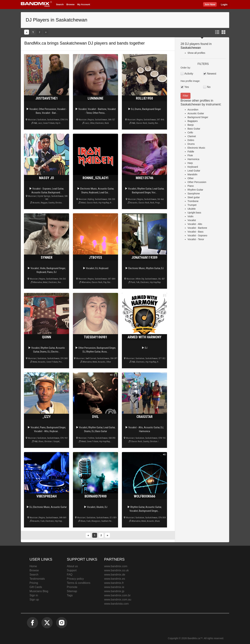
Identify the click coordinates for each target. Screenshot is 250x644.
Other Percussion (197, 182)
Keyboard (193, 167)
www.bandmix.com (116, 566)
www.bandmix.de (115, 575)
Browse (70, 4)
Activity (189, 74)
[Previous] (27, 32)
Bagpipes (193, 121)
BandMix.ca (35, 43)
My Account (84, 4)
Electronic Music (196, 148)
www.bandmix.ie (114, 587)
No (209, 87)
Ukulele (192, 209)
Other (191, 178)
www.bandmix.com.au (118, 600)
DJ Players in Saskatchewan (57, 20)
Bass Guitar (194, 129)
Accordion (193, 110)
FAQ (70, 575)
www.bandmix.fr (114, 583)
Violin (190, 216)
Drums (191, 144)
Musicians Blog (39, 591)
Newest (212, 74)
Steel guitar (194, 197)
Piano (191, 186)
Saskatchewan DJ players (84, 43)
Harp (190, 163)
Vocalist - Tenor (196, 239)
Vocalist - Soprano (197, 235)
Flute (190, 155)
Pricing (34, 583)
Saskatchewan (191, 48)
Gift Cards (36, 587)
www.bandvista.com (116, 604)
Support (72, 570)
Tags (70, 595)
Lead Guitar (194, 171)
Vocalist (192, 220)
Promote (72, 587)
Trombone (193, 201)
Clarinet (192, 136)
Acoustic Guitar (196, 113)
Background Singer (198, 117)
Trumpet (192, 205)
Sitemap (72, 591)
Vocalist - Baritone (197, 228)
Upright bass (194, 213)
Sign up (34, 600)
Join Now (210, 5)
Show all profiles (196, 53)
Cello (190, 132)
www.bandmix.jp (114, 591)
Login (224, 5)
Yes (187, 87)
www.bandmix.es (115, 579)
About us (72, 566)
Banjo (191, 125)
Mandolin (192, 174)
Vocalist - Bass (195, 232)
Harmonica (193, 159)
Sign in (34, 595)
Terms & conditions (79, 583)
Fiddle (191, 152)
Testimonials (37, 579)
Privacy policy (75, 579)
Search (60, 4)
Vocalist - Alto (195, 224)
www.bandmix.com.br (117, 595)
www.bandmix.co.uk (116, 570)
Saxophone (194, 194)
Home (33, 566)
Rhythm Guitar (195, 190)
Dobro (191, 140)
